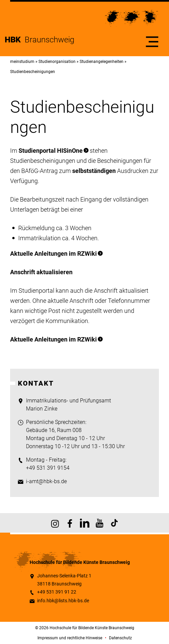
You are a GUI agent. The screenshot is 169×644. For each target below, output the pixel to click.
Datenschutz (120, 638)
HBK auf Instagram (55, 523)
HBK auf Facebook (70, 523)
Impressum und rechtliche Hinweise (70, 638)
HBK (15, 40)
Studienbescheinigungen (33, 72)
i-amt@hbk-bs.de (46, 481)
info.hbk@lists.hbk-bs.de (63, 601)
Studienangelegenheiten (102, 62)
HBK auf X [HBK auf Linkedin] (85, 523)
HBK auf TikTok (114, 523)
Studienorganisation (57, 62)
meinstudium (22, 62)
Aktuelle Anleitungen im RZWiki (53, 254)
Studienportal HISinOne (51, 151)
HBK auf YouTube (100, 523)
